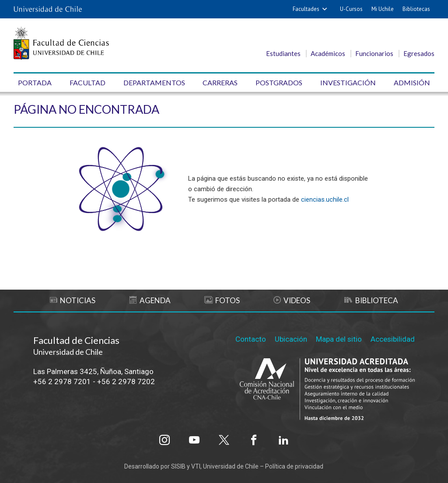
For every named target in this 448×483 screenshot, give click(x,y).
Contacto (251, 339)
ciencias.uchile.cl (325, 199)
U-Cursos (351, 9)
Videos (292, 300)
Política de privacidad (294, 466)
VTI (196, 466)
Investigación (348, 82)
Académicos (328, 53)
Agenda (150, 300)
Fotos (222, 300)
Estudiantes (283, 53)
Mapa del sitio (339, 339)
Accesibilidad (393, 339)
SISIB (178, 466)
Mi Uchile (383, 9)
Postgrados (279, 82)
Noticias (73, 300)
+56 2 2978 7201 (62, 381)
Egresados (419, 53)
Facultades (306, 9)
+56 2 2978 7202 (126, 381)
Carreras (220, 82)
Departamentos (154, 82)
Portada (35, 82)
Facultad (87, 82)
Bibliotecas (416, 9)
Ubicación (291, 339)
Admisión (412, 82)
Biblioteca (371, 300)
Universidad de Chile (231, 466)
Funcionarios (374, 53)
